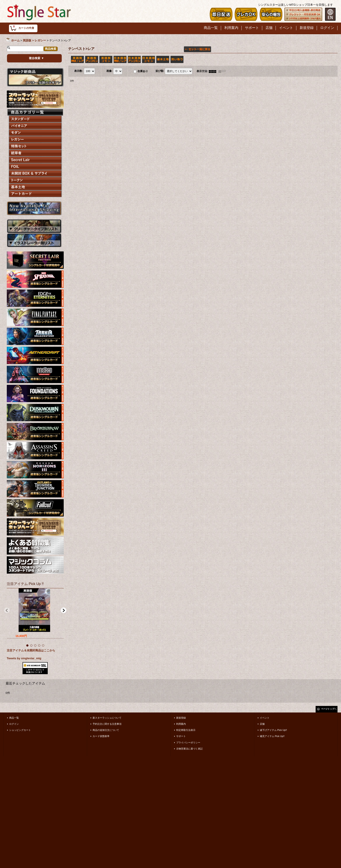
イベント (265, 718)
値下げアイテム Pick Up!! (273, 730)
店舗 (262, 724)
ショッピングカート (20, 730)
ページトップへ (329, 709)
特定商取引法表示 (186, 730)
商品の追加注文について (106, 730)
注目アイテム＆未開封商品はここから (31, 650)
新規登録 (181, 718)
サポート (181, 736)
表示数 (79, 71)
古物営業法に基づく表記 (189, 749)
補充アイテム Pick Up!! (272, 736)
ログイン (14, 724)
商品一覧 (14, 718)
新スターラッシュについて (107, 718)
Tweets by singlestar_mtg (24, 658)
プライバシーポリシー (188, 742)
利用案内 (181, 724)
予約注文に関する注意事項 (107, 724)
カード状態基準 (101, 736)
